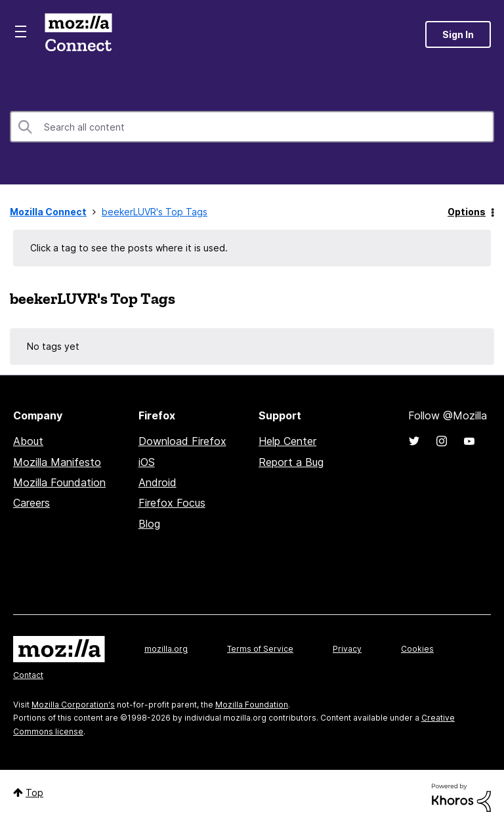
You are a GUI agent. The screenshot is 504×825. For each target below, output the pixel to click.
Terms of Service (260, 649)
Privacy (347, 649)
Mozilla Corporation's (73, 705)
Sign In (458, 34)
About (28, 441)
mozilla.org (166, 649)
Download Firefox (182, 441)
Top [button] (34, 793)
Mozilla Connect (78, 34)
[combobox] (252, 127)
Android (157, 482)
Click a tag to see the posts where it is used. (129, 248)
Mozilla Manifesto (57, 462)
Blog (149, 524)
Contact (28, 675)
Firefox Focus (172, 503)
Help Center (287, 441)
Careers (31, 503)
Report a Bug (291, 462)
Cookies (417, 649)
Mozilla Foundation (59, 482)
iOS (147, 462)
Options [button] (467, 212)
